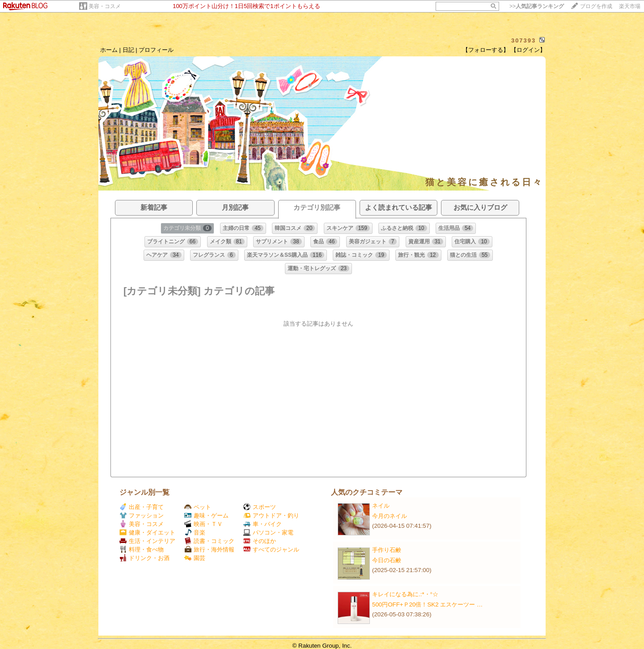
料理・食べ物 (142, 549)
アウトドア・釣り (271, 515)
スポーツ (260, 507)
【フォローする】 (486, 50)
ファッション (142, 515)
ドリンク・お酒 (144, 558)
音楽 (195, 532)
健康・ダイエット (147, 532)
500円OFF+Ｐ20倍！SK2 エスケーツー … (427, 604)
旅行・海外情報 (209, 549)
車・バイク (263, 524)
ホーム (109, 50)
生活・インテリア (147, 541)
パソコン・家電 (268, 532)
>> (537, 6)
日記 (128, 50)
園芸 (195, 558)
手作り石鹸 (387, 550)
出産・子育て (142, 507)
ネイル (381, 506)
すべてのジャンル (271, 549)
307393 (523, 40)
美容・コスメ (105, 6)
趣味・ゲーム (206, 515)
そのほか (260, 541)
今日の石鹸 (387, 560)
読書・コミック (209, 541)
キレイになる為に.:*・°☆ (405, 594)
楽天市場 (630, 6)
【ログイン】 (528, 50)
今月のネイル (390, 516)
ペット (198, 507)
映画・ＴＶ (203, 524)
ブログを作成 (596, 6)
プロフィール (156, 50)
